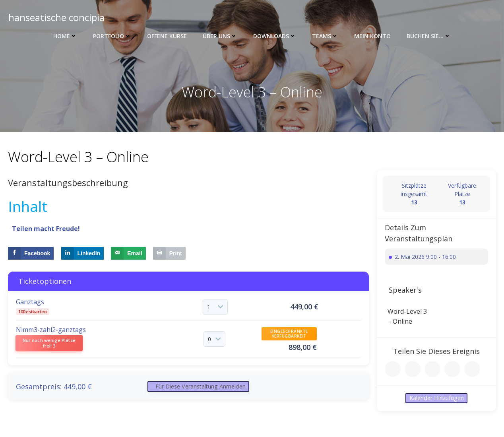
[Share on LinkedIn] (83, 255)
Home (65, 36)
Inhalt (28, 208)
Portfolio (112, 36)
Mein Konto (372, 36)
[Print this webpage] (169, 255)
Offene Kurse (167, 36)
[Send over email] (128, 255)
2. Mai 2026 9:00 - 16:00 (425, 258)
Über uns (220, 36)
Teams (325, 36)
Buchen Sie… (429, 36)
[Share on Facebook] (31, 255)
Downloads (275, 36)
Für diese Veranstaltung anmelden (204, 391)
